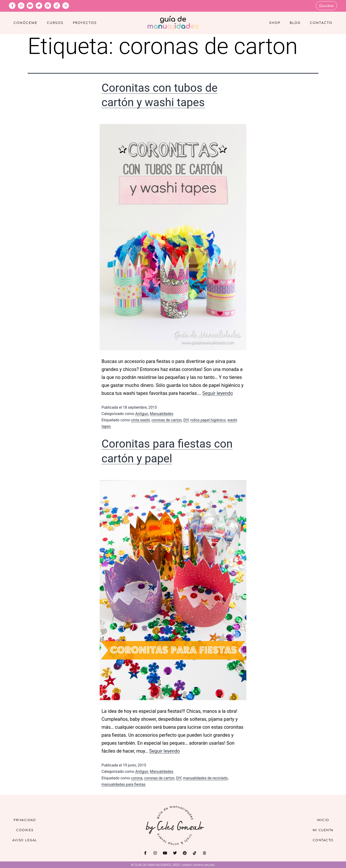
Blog (295, 23)
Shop (275, 23)
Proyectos (85, 23)
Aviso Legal (28, 840)
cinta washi (140, 420)
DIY (186, 420)
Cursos (55, 23)
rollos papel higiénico (208, 420)
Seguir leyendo (218, 392)
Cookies (28, 830)
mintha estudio (204, 864)
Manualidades (162, 413)
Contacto (321, 23)
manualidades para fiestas (124, 784)
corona (137, 777)
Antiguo (142, 413)
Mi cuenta (320, 830)
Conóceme (26, 23)
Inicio (320, 819)
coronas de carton (167, 420)
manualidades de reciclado (205, 777)
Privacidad (28, 819)
